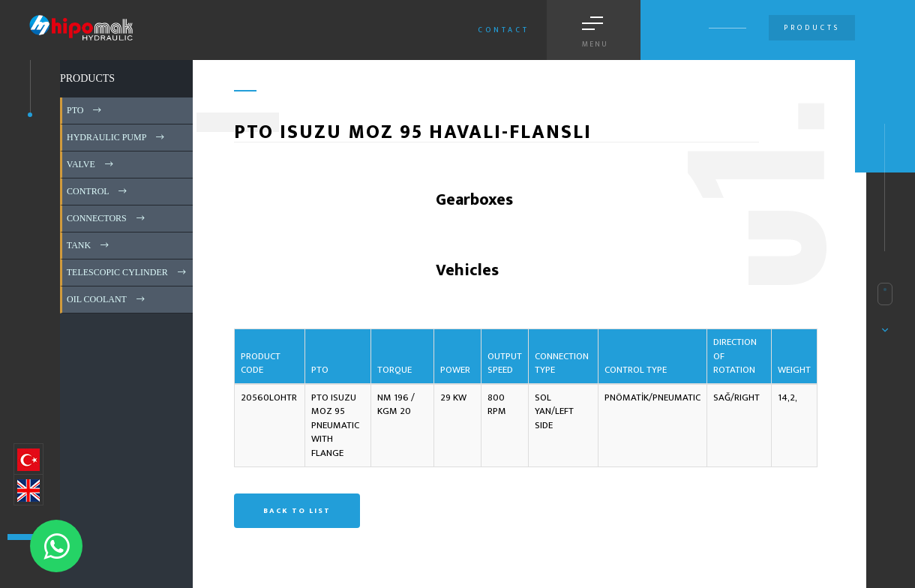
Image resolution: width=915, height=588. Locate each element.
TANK (89, 245)
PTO (85, 110)
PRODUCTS (87, 78)
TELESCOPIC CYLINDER (127, 272)
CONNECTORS (107, 218)
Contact (504, 30)
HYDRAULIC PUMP (117, 137)
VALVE (91, 164)
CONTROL (98, 191)
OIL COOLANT (107, 299)
